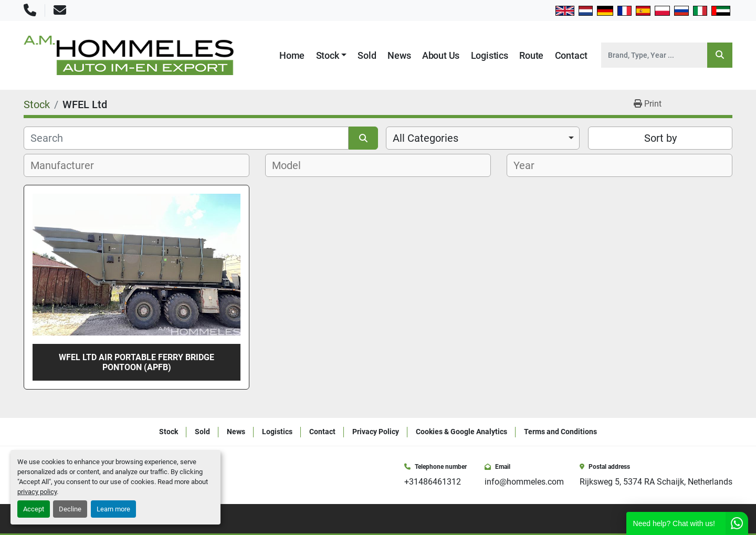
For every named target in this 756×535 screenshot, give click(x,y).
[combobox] (483, 138)
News (399, 55)
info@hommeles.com (524, 482)
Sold (367, 55)
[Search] (654, 55)
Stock (328, 55)
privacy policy (37, 492)
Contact (571, 55)
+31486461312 (433, 482)
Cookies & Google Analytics (461, 432)
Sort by (660, 138)
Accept (34, 509)
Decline (70, 509)
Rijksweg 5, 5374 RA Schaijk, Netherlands (656, 482)
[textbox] (68, 165)
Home (292, 55)
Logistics (490, 55)
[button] (332, 55)
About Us (441, 55)
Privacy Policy (376, 432)
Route (531, 55)
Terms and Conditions (560, 432)
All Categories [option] (426, 138)
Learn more (113, 509)
